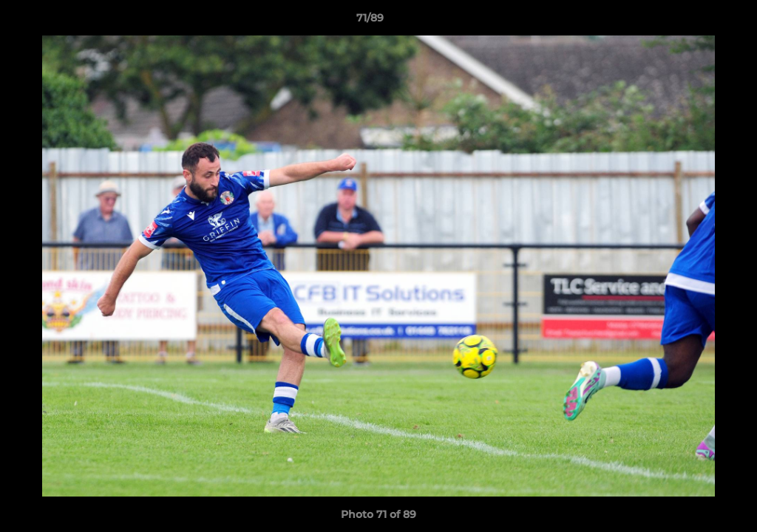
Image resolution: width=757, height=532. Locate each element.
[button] (695, 21)
